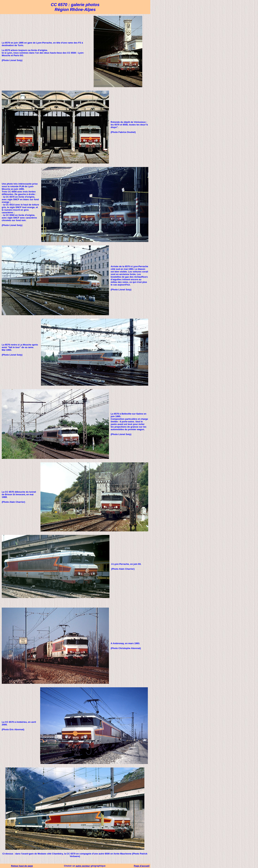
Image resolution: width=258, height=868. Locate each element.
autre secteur (83, 866)
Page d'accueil (142, 866)
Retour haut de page (22, 866)
